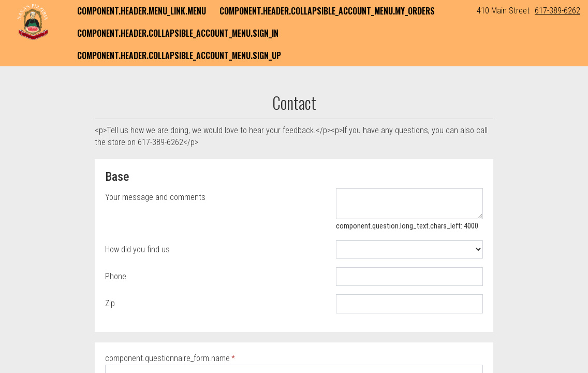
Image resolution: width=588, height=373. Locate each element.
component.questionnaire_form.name (167, 358)
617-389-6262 (557, 11)
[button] (33, 22)
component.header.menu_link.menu (142, 11)
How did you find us (137, 249)
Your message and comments (155, 197)
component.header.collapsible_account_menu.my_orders (327, 11)
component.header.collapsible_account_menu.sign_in (178, 33)
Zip (110, 303)
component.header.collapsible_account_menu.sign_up (179, 55)
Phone (116, 276)
